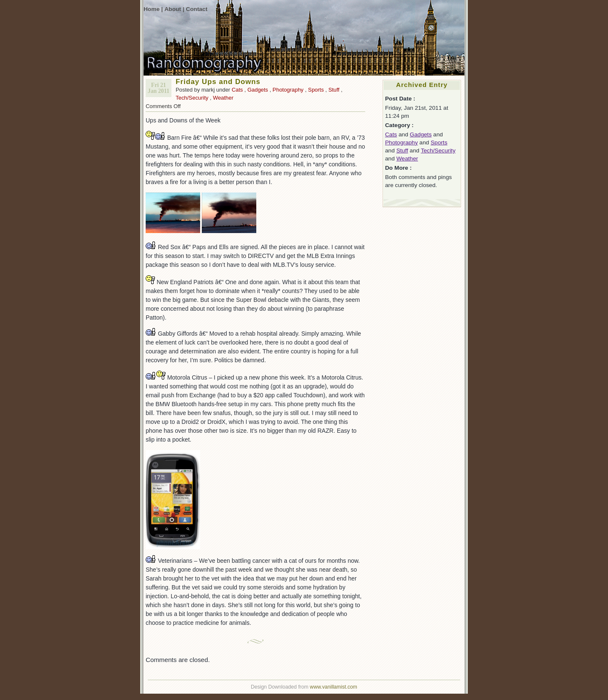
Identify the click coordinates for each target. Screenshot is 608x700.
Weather (223, 98)
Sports (316, 90)
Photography (288, 90)
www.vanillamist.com (334, 687)
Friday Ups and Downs (218, 82)
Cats (237, 90)
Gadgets (258, 90)
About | (174, 9)
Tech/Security (192, 98)
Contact (197, 9)
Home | (153, 9)
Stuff (334, 90)
